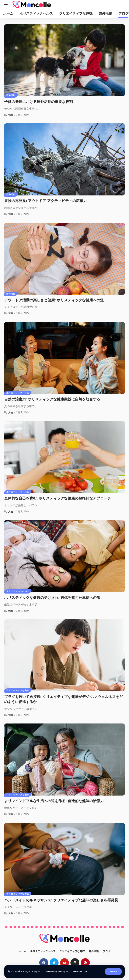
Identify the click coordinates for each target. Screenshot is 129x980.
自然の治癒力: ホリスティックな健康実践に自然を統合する (52, 399)
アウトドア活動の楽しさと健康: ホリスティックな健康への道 (54, 300)
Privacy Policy (57, 972)
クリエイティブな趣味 (18, 691)
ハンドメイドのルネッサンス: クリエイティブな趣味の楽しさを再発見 (61, 900)
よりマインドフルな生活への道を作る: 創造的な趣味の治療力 (54, 801)
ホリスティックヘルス (18, 393)
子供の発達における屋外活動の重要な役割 (39, 102)
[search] (122, 4)
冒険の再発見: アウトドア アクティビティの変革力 (46, 201)
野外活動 (11, 96)
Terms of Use (79, 972)
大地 (10, 115)
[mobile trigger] (8, 4)
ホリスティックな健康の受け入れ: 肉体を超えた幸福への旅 (52, 598)
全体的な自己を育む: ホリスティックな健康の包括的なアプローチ (58, 498)
